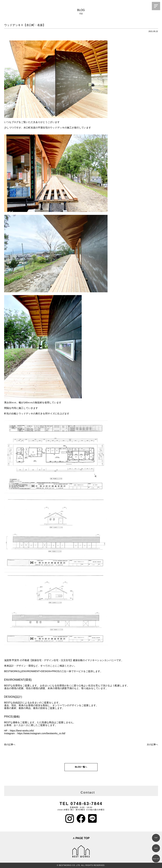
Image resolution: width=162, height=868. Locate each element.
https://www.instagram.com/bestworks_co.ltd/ (41, 733)
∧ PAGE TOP (81, 838)
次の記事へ (152, 744)
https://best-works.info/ (22, 731)
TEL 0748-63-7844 (81, 804)
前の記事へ (10, 744)
